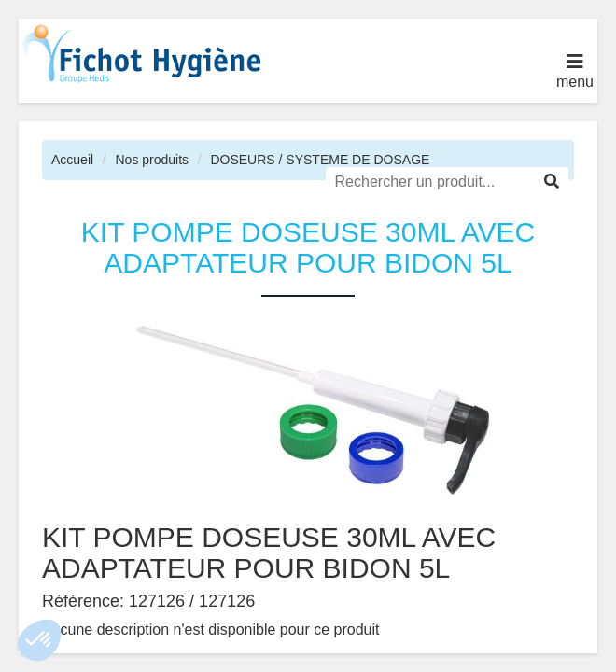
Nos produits (152, 160)
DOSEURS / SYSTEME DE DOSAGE (320, 160)
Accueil (72, 160)
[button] (39, 640)
